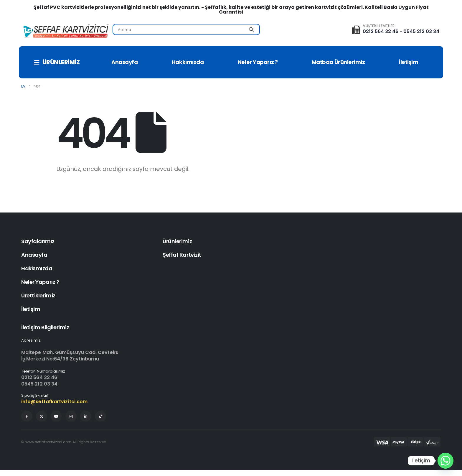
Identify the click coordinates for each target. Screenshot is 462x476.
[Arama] (251, 29)
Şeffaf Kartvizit (182, 255)
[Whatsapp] (445, 461)
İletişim (409, 62)
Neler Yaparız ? (258, 62)
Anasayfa (124, 62)
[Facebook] (27, 416)
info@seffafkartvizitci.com (54, 402)
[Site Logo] (65, 31)
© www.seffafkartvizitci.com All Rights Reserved (64, 442)
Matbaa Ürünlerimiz (338, 62)
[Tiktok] (100, 416)
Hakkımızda (188, 62)
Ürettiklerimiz (38, 295)
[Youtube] (56, 416)
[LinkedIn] (86, 416)
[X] (42, 416)
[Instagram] (71, 416)
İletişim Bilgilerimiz (45, 327)
